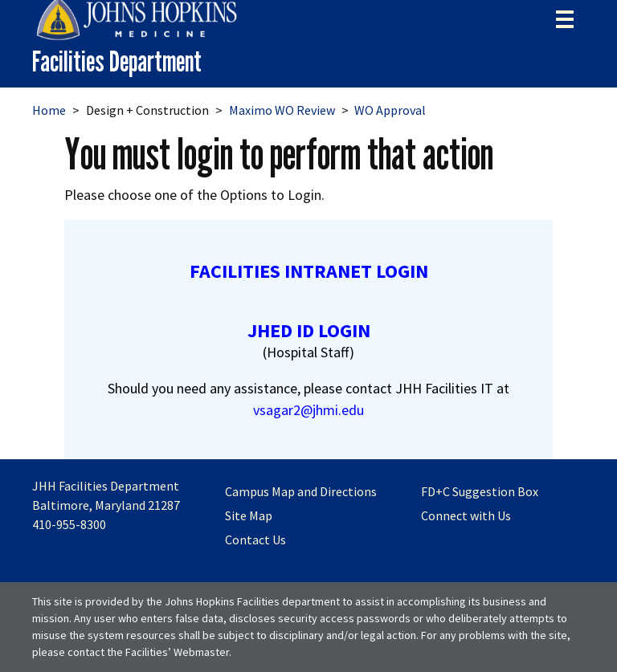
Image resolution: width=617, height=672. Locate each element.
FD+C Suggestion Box (480, 491)
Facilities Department (117, 62)
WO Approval (390, 110)
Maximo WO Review (282, 110)
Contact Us (255, 540)
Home (49, 110)
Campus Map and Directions (301, 491)
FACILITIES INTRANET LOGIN (309, 271)
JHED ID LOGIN (309, 330)
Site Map (249, 515)
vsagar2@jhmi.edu (308, 410)
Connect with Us (466, 515)
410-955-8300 (69, 524)
